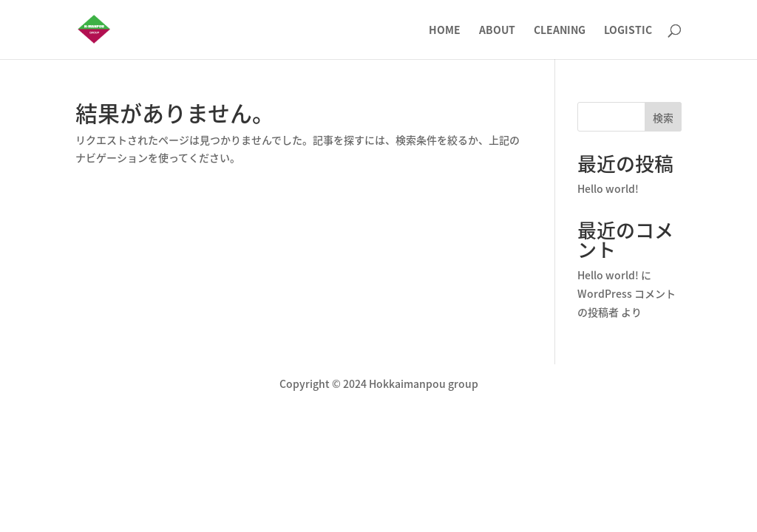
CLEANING (560, 31)
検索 (663, 117)
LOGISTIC (628, 31)
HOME (445, 31)
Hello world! (608, 188)
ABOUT (497, 31)
